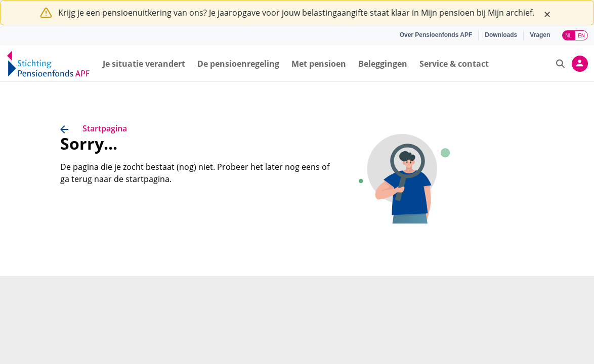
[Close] (547, 13)
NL (568, 36)
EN (581, 36)
